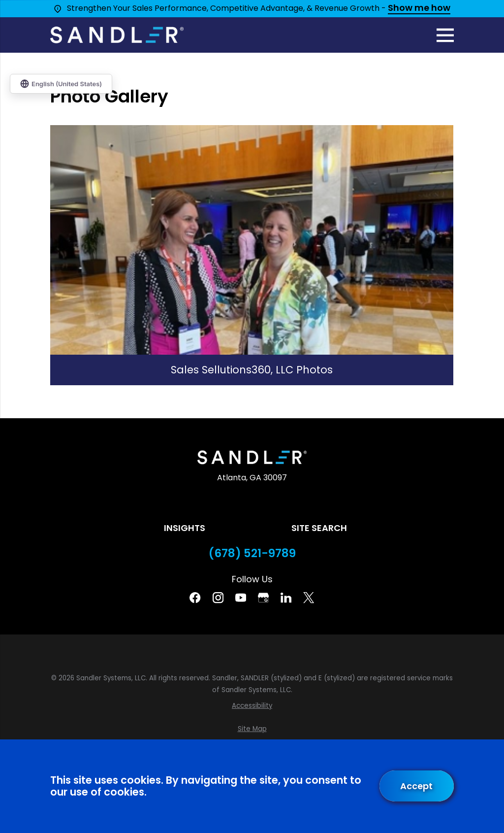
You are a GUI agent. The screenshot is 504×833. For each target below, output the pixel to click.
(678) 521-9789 (252, 553)
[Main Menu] (445, 35)
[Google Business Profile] (263, 598)
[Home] (117, 35)
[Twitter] (309, 598)
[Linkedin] (286, 598)
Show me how (419, 8)
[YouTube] (241, 598)
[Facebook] (195, 598)
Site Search (319, 528)
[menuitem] (252, 706)
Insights (185, 528)
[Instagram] (218, 598)
